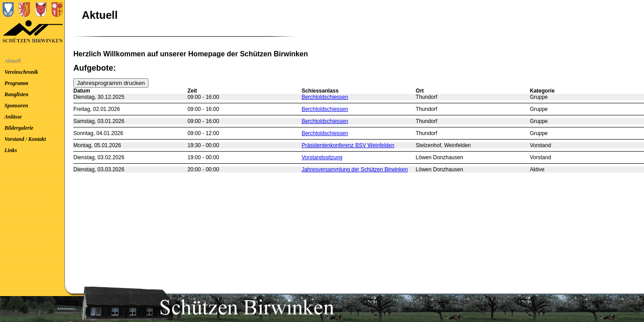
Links (11, 150)
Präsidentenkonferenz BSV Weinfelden (348, 145)
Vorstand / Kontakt (25, 139)
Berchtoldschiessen (325, 97)
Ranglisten (16, 94)
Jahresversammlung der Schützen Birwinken (354, 169)
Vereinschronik (21, 72)
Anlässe (13, 117)
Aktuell (13, 61)
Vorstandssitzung (322, 157)
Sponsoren (16, 106)
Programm (16, 83)
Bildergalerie (19, 128)
